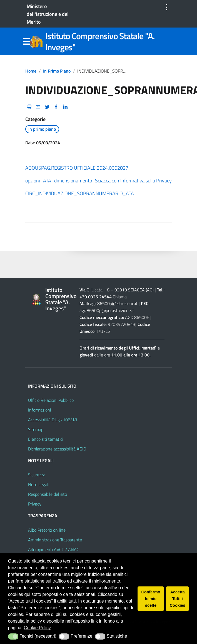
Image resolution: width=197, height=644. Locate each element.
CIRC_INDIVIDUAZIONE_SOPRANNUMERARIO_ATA (80, 193)
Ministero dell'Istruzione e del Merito (48, 14)
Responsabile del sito (48, 494)
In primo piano (57, 71)
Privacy (35, 504)
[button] (13, 636)
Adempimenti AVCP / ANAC (54, 549)
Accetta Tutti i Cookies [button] (178, 599)
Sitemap (36, 429)
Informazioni (39, 410)
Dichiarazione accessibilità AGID (57, 449)
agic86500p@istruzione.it (114, 303)
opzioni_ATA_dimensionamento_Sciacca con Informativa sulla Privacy (98, 181)
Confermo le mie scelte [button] (151, 599)
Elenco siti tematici (46, 439)
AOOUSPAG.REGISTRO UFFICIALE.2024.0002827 (77, 168)
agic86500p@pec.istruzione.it (107, 310)
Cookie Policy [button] (37, 628)
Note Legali (39, 484)
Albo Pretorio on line (47, 530)
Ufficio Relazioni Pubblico (51, 400)
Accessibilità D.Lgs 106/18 (53, 420)
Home (31, 71)
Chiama (120, 297)
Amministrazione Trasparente (55, 540)
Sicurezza (37, 475)
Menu (26, 42)
